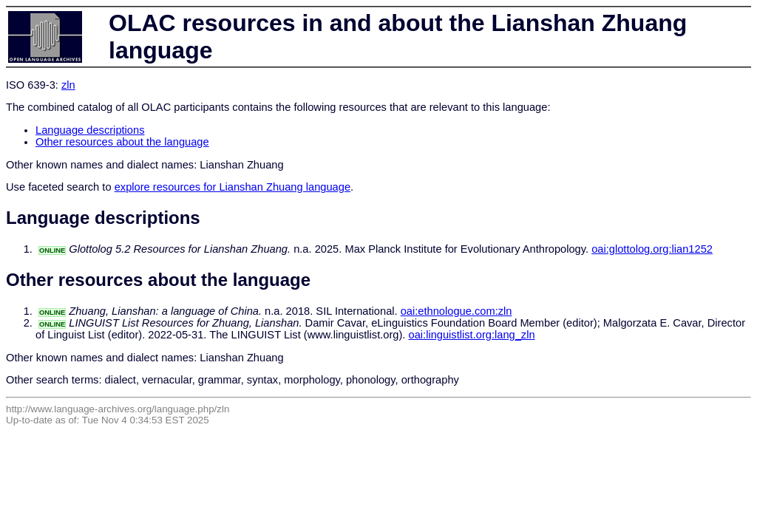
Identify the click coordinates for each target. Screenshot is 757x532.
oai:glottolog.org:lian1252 (652, 249)
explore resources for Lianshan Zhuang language (232, 187)
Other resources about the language (122, 142)
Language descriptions (90, 130)
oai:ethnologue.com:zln (456, 311)
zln (68, 85)
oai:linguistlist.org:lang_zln (472, 335)
